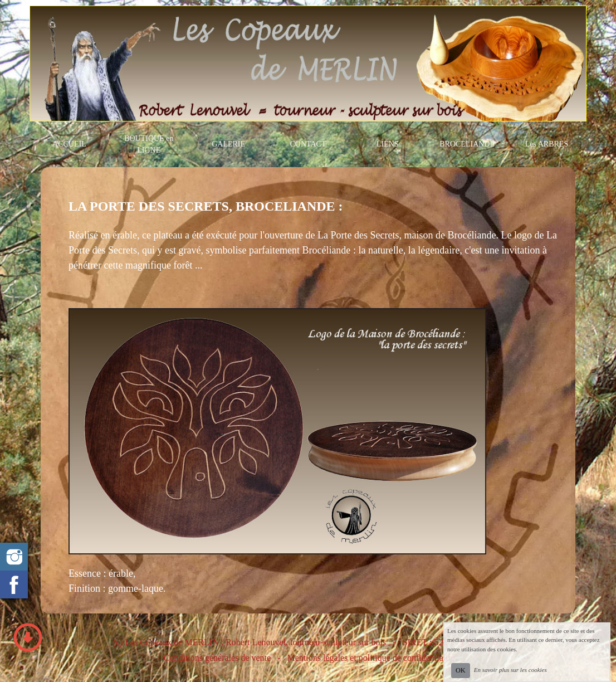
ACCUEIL (69, 144)
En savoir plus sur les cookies (510, 670)
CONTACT (308, 144)
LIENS (388, 144)
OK (461, 670)
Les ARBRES (547, 144)
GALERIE (228, 144)
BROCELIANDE (467, 144)
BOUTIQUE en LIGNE (149, 144)
